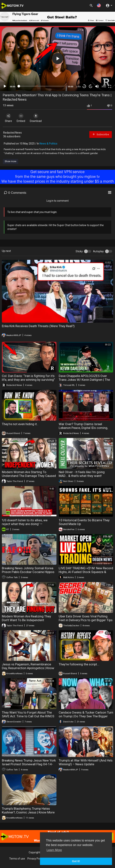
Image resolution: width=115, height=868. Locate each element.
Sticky (79, 251)
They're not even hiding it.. (20, 424)
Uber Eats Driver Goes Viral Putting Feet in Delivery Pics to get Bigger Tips (86, 618)
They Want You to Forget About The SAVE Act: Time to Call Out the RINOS (28, 714)
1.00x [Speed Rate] (78, 87)
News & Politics (48, 144)
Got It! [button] (76, 861)
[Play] (5, 86)
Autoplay (98, 251)
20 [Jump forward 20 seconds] (91, 86)
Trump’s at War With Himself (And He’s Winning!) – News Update (86, 762)
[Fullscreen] (110, 86)
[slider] (42, 86)
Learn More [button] (54, 850)
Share (8, 118)
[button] (99, 5)
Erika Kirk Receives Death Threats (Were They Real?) (38, 326)
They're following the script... (79, 664)
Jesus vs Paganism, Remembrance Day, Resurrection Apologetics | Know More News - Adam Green (28, 668)
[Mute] (97, 86)
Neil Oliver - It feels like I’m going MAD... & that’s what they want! (82, 474)
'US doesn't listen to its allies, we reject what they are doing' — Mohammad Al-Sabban (25, 524)
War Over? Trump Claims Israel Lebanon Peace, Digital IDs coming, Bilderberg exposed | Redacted (83, 428)
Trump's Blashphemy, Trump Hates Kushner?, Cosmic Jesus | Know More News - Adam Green (28, 812)
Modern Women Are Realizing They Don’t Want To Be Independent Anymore (26, 620)
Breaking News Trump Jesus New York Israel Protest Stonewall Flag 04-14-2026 (29, 764)
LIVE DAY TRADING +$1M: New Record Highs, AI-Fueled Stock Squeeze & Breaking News (86, 572)
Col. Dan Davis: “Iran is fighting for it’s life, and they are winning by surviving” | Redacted (28, 380)
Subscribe (101, 134)
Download (36, 118)
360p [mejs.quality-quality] (104, 87)
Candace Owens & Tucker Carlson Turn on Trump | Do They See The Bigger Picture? (86, 716)
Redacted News (12, 133)
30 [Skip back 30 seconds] (84, 86)
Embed (21, 118)
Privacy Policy (35, 859)
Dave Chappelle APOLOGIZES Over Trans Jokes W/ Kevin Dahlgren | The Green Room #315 (84, 380)
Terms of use (17, 859)
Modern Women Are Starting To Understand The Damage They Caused (29, 474)
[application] (57, 59)
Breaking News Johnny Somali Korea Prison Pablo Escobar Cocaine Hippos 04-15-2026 (28, 572)
